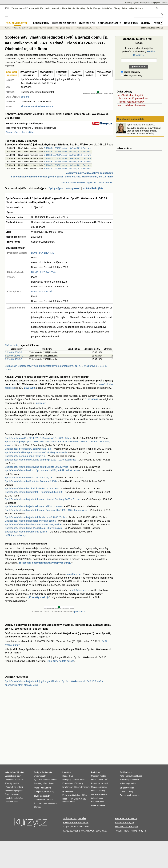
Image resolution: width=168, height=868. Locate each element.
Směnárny (38, 783)
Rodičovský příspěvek (14, 791)
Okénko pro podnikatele (131, 119)
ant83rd (25, 97)
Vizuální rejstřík (17, 23)
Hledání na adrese (64, 23)
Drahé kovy (68, 792)
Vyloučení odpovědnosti (76, 822)
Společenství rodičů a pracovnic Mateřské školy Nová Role (36, 452)
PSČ (106, 780)
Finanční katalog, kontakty (131, 102)
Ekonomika (67, 783)
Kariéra (128, 3)
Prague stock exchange (130, 795)
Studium (165, 3)
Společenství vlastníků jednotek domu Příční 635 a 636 (34, 506)
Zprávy (15, 8)
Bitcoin (72, 8)
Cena (128, 776)
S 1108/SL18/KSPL (14, 359)
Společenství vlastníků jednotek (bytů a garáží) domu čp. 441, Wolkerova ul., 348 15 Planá (64, 28)
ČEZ (71, 776)
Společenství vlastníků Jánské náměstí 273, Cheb (31, 488)
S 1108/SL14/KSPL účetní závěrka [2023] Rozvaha (68, 152)
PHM (71, 799)
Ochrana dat (70, 818)
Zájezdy (135, 3)
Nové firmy (131, 23)
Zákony (117, 8)
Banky (36, 772)
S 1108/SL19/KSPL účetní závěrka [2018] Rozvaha (68, 169)
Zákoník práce (97, 798)
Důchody (37, 807)
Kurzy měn (45, 8)
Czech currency (127, 792)
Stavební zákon (98, 802)
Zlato (65, 8)
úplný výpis (56, 188)
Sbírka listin (12, 345)
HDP (76, 783)
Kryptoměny (68, 787)
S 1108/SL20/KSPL (14, 352)
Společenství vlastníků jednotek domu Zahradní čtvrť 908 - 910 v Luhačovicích (46, 510)
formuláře (101, 805)
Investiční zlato (74, 795)
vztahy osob (73, 188)
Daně (94, 805)
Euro (46, 783)
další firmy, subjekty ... (17, 535)
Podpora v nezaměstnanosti (46, 803)
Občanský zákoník (99, 794)
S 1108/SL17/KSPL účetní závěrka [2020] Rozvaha (68, 162)
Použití (118, 831)
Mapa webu (131, 783)
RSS (126, 831)
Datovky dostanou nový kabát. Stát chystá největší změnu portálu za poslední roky (144, 131)
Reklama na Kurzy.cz (126, 818)
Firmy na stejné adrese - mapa (37, 106)
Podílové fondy (78, 780)
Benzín (77, 799)
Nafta (83, 799)
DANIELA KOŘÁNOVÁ (43, 272)
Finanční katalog (98, 791)
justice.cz (41, 403)
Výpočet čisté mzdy (13, 776)
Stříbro (84, 795)
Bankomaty (47, 772)
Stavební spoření (50, 780)
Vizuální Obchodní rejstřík (130, 95)
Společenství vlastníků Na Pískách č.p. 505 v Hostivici (34, 528)
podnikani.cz (80, 612)
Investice (66, 772)
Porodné (50, 800)
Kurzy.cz (8, 28)
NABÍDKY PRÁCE (90, 74)
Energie (97, 8)
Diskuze (139, 8)
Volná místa (46, 788)
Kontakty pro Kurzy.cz (126, 826)
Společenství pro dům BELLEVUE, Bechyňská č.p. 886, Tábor (38, 438)
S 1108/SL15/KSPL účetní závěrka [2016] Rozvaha (68, 155)
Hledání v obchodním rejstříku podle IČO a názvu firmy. (138, 52)
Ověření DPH (87, 23)
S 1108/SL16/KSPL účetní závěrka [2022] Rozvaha (68, 158)
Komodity (56, 8)
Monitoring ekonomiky (129, 780)
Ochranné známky (109, 23)
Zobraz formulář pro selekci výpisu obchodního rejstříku (87, 182)
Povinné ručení (11, 802)
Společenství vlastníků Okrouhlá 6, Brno (26, 532)
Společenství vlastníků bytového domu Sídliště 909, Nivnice (36, 467)
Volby (122, 783)
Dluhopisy (67, 780)
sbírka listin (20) (93, 188)
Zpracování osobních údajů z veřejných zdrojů (45, 563)
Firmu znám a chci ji (20, 132)
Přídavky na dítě (12, 783)
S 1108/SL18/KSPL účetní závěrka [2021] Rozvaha (68, 165)
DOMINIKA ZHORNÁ (42, 253)
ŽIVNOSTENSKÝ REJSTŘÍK (29, 74)
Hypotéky (81, 8)
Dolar (51, 783)
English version (127, 788)
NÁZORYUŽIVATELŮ (76, 74)
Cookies (82, 818)
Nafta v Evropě (69, 802)
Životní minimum (12, 794)
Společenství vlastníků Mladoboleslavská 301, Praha (33, 524)
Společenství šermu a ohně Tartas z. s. (25, 456)
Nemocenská (39, 800)
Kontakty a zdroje (39, 597)
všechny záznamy (132, 75)
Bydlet (158, 3)
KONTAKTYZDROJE (62, 74)
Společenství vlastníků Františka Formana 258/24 (31, 481)
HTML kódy (137, 831)
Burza (65, 776)
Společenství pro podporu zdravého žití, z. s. (28, 449)
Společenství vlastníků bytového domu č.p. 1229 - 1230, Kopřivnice (41, 460)
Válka (131, 8)
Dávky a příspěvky (42, 796)
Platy (52, 792)
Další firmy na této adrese (61, 661)
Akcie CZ (23, 8)
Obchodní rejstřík (20, 28)
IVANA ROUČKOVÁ (42, 291)
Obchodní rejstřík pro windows (133, 98)
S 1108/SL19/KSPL (14, 356)
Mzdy (46, 792)
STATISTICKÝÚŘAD (46, 74)
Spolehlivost (137, 776)
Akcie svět (34, 8)
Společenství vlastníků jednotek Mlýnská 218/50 (30, 521)
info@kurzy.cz (74, 574)
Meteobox (150, 3)
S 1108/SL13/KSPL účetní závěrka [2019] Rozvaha (68, 148)
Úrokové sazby (40, 776)
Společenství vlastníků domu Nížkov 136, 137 (29, 478)
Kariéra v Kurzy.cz (124, 822)
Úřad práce (38, 792)
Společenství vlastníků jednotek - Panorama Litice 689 (34, 492)
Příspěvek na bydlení (14, 787)
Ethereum (85, 787)
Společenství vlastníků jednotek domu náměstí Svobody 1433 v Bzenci (42, 499)
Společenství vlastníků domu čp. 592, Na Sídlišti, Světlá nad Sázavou (42, 470)
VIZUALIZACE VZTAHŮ (104, 74)
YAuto (142, 3)
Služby (146, 23)
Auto (122, 776)
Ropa (65, 799)
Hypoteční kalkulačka (14, 798)
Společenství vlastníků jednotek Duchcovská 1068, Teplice (36, 517)
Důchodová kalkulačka (14, 780)
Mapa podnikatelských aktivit (132, 105)
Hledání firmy (40, 23)
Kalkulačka (107, 8)
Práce (125, 8)
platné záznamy (131, 72)
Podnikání (96, 772)
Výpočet (20, 772)
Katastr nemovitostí (99, 783)
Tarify (89, 8)
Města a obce (97, 780)
